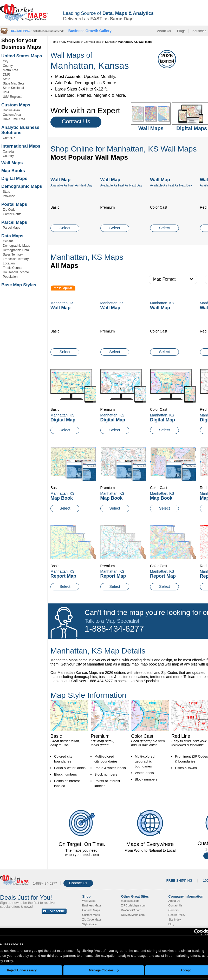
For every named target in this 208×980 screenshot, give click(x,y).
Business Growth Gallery (90, 31)
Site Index (175, 919)
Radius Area (11, 110)
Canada (8, 152)
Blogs (181, 31)
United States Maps (22, 56)
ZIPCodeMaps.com (133, 905)
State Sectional (13, 88)
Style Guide (90, 924)
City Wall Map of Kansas (99, 42)
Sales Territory (13, 255)
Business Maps (92, 905)
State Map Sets (14, 83)
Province (9, 196)
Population (10, 277)
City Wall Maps (71, 42)
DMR (6, 75)
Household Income (16, 272)
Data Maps (12, 236)
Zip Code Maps (92, 919)
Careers (174, 910)
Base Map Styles (19, 285)
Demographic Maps (22, 186)
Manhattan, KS (63, 415)
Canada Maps (91, 910)
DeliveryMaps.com (133, 915)
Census (8, 241)
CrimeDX (9, 138)
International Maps (21, 146)
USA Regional (13, 97)
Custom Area (12, 115)
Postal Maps (14, 204)
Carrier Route (12, 214)
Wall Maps (12, 163)
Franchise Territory (16, 259)
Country (8, 156)
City (6, 61)
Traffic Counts (12, 268)
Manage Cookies (104, 970)
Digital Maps (14, 179)
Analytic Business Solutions (20, 130)
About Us (164, 31)
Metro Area (11, 70)
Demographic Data (16, 250)
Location (9, 263)
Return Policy (177, 915)
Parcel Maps (14, 222)
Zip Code (9, 210)
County (8, 66)
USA (6, 92)
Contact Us (76, 121)
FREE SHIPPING (179, 881)
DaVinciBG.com (131, 910)
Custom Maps (16, 105)
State (6, 79)
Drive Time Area (14, 119)
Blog (171, 924)
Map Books (13, 171)
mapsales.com (130, 901)
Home (54, 42)
